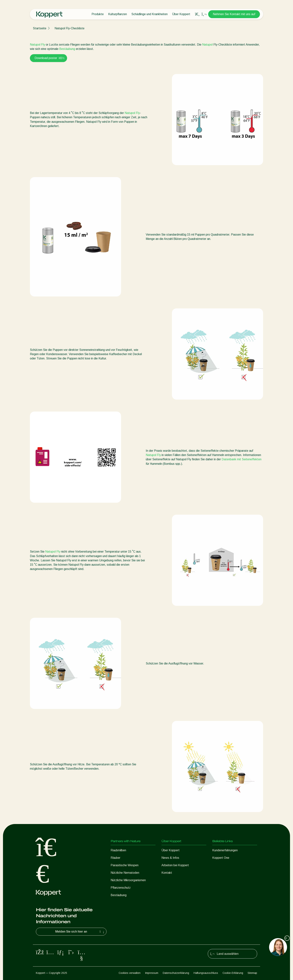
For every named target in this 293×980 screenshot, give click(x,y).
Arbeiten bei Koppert (175, 865)
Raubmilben (118, 850)
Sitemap (252, 973)
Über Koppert (181, 14)
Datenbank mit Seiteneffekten (242, 459)
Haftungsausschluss (206, 973)
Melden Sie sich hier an (80, 932)
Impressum (152, 973)
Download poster (48, 58)
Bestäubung (67, 49)
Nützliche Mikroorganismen (128, 880)
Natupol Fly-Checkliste (70, 28)
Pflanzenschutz (121, 888)
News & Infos (170, 858)
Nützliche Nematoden (125, 873)
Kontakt (167, 873)
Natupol (207, 45)
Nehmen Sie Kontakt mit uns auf (234, 14)
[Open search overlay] (197, 14)
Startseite (40, 28)
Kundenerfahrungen (225, 850)
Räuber (115, 858)
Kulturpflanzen (118, 14)
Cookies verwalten (130, 973)
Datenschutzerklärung (176, 973)
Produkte (98, 14)
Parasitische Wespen (125, 865)
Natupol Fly (37, 45)
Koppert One (221, 858)
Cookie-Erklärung (233, 973)
